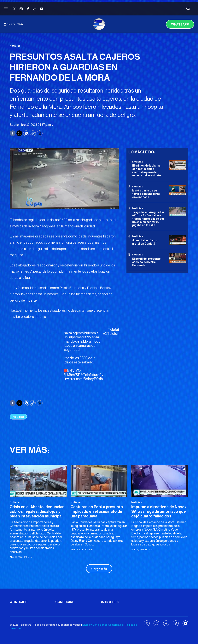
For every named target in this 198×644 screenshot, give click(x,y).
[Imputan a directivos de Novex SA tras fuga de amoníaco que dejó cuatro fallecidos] (160, 481)
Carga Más (99, 569)
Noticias (15, 46)
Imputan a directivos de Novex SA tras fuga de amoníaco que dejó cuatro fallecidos (159, 511)
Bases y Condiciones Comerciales (103, 625)
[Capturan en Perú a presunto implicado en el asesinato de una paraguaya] (99, 481)
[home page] (99, 24)
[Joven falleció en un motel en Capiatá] (178, 240)
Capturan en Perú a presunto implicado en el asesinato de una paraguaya (97, 511)
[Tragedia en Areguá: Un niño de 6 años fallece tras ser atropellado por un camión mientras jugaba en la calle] (178, 212)
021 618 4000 (110, 602)
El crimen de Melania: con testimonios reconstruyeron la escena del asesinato (147, 170)
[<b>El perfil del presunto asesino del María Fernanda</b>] (178, 258)
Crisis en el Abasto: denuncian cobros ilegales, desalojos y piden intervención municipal (37, 511)
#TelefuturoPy (92, 375)
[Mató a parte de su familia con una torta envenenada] (178, 190)
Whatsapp (180, 24)
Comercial (65, 602)
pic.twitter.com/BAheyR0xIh (81, 379)
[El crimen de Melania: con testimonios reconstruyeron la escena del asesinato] (178, 165)
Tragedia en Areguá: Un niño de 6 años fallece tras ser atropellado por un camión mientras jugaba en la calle (148, 219)
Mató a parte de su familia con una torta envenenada (146, 194)
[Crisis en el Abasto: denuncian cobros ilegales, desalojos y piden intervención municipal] (38, 481)
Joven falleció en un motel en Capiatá (146, 242)
